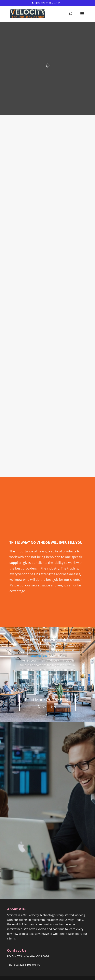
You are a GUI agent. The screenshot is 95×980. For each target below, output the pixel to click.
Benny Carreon (40, 651)
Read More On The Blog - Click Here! (48, 703)
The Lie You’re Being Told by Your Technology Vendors (47, 642)
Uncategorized (39, 656)
